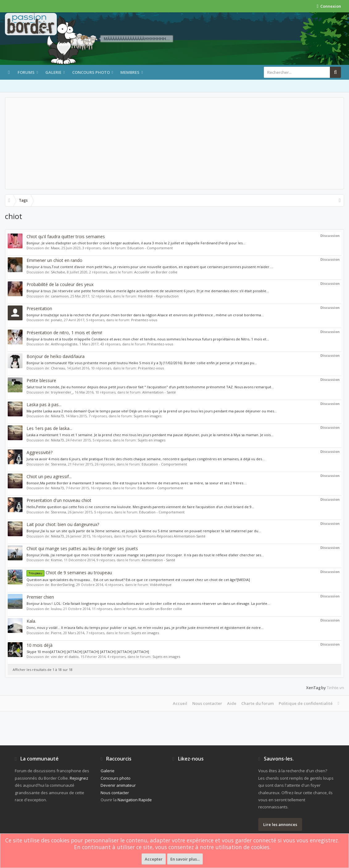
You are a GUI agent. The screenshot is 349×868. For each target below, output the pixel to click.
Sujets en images (147, 416)
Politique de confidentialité (306, 703)
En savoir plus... (185, 859)
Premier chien (40, 597)
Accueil (180, 703)
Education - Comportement (150, 248)
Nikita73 (57, 416)
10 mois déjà (39, 645)
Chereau (58, 368)
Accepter (154, 859)
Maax (55, 248)
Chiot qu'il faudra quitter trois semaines (66, 236)
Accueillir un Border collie (156, 272)
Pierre (56, 633)
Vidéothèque (161, 585)
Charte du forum (258, 703)
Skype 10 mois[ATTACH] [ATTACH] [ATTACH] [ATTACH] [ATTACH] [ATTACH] (88, 652)
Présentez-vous (144, 320)
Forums (26, 72)
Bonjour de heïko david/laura (56, 356)
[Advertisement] (174, 143)
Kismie (56, 560)
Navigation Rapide (135, 800)
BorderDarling (63, 585)
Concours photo (91, 72)
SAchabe (58, 272)
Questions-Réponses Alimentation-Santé (172, 536)
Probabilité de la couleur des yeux (60, 284)
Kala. (31, 621)
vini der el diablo (65, 657)
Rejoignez (79, 778)
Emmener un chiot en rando (54, 260)
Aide (232, 703)
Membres (130, 72)
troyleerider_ (62, 392)
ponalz (56, 320)
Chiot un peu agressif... (49, 476)
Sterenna (58, 464)
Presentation (39, 308)
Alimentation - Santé (159, 392)
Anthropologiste (64, 344)
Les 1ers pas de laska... (49, 428)
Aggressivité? (39, 452)
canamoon (60, 296)
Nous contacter (207, 703)
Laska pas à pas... (44, 405)
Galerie (53, 72)
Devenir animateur (118, 785)
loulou (56, 609)
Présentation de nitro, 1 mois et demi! (64, 333)
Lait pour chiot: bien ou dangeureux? (63, 524)
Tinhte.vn (335, 688)
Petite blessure (41, 380)
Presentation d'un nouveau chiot (59, 500)
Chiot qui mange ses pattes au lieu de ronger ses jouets (82, 548)
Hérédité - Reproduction (158, 296)
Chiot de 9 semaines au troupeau (69, 573)
